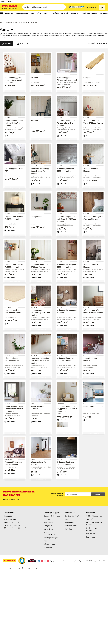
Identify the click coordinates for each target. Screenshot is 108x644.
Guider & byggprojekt (94, 512)
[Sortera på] (97, 39)
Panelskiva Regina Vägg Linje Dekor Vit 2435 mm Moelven (40, 356)
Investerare (91, 529)
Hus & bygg (9, 18)
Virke (17, 18)
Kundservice (70, 508)
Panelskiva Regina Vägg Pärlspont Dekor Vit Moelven (14, 119)
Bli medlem (48, 543)
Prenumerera (98, 490)
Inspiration (91, 508)
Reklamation (70, 518)
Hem (1, 18)
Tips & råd (90, 515)
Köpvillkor (48, 537)
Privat (10, 2)
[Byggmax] (9, 7)
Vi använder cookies (64, 557)
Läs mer (2, 33)
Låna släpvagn (50, 540)
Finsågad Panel (37, 212)
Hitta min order (71, 521)
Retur (67, 515)
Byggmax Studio (39, 564)
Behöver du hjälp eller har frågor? (19, 489)
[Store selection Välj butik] (92, 8)
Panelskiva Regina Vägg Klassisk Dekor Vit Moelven (40, 167)
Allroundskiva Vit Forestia (93, 402)
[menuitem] (1, 13)
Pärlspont (35, 73)
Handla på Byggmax (52, 508)
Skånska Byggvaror (28, 564)
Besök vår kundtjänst (11, 495)
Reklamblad (48, 518)
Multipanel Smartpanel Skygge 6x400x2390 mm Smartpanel (67, 404)
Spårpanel (87, 73)
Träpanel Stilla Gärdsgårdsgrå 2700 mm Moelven (41, 308)
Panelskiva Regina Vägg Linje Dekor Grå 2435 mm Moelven (67, 215)
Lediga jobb (91, 533)
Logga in (3, 2)
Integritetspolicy (76, 557)
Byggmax (20, 564)
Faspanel (34, 116)
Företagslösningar (51, 533)
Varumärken (49, 525)
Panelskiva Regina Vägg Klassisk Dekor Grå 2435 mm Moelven (14, 404)
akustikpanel (7, 31)
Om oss (89, 526)
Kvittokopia (69, 525)
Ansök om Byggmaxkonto (50, 529)
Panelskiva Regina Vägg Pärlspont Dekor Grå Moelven (66, 119)
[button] (22, 556)
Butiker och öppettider (52, 512)
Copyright (53, 557)
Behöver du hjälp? (72, 512)
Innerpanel (24, 18)
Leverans (48, 515)
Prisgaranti (48, 521)
